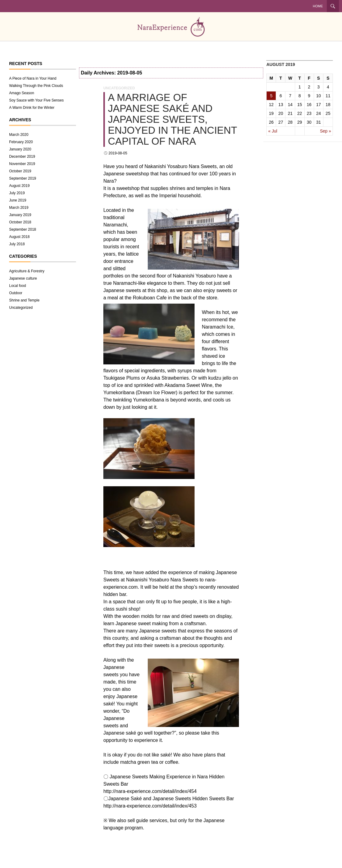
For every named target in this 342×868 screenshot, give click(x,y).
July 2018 (17, 244)
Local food (17, 286)
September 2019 (23, 178)
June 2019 (18, 200)
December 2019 (22, 157)
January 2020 (20, 149)
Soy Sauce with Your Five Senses (36, 100)
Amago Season (22, 93)
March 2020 (19, 135)
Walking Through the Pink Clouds (36, 86)
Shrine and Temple (24, 300)
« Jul (273, 131)
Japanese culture (23, 278)
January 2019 (20, 215)
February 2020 (21, 142)
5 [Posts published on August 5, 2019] (271, 96)
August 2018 (19, 237)
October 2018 (20, 222)
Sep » (325, 131)
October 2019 (20, 171)
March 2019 (19, 208)
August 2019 (19, 186)
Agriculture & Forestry (27, 271)
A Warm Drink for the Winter (32, 108)
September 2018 (23, 229)
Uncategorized (119, 88)
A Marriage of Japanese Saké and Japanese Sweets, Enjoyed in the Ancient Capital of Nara (172, 119)
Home (318, 6)
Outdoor (16, 293)
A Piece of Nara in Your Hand (33, 78)
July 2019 (17, 193)
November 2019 (22, 164)
